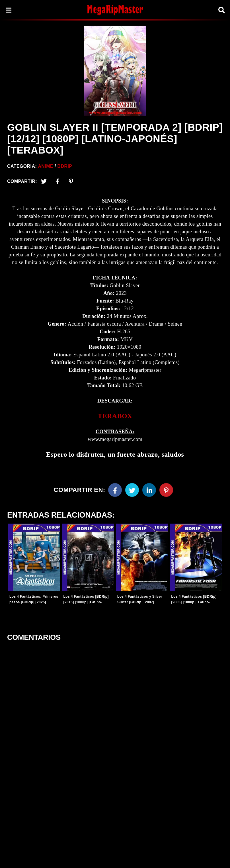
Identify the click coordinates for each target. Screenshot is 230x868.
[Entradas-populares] (34, 557)
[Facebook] (115, 490)
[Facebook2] (57, 181)
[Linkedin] (149, 490)
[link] (115, 416)
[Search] (221, 10)
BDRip (65, 166)
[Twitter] (44, 181)
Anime (46, 166)
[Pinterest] (71, 181)
